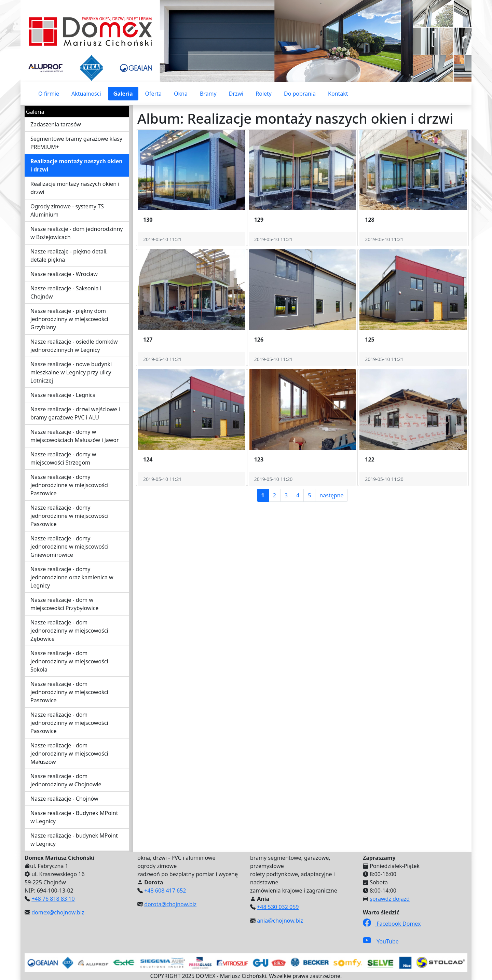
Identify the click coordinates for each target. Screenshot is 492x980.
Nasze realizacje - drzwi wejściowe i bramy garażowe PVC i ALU (75, 413)
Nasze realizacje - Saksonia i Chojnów (66, 292)
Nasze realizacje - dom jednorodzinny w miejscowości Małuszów (69, 754)
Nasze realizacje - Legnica (63, 395)
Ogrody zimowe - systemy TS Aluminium (67, 210)
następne (331, 495)
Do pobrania (300, 94)
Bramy (208, 94)
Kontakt (338, 94)
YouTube (381, 941)
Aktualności (86, 94)
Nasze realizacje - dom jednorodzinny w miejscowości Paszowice (69, 692)
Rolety (264, 94)
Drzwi (236, 94)
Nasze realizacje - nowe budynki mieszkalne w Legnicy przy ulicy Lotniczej (71, 372)
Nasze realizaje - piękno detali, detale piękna (69, 256)
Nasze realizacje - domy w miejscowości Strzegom (63, 458)
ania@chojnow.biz (280, 921)
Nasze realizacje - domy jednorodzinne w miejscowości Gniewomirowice (69, 547)
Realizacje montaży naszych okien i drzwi (77, 165)
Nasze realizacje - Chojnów (64, 799)
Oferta (153, 94)
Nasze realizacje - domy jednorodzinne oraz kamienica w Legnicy (72, 577)
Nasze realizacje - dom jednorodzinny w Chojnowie (66, 780)
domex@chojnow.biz (58, 912)
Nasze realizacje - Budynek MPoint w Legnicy (74, 817)
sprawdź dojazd (390, 899)
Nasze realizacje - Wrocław (64, 274)
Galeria (123, 94)
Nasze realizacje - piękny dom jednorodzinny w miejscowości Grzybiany (69, 319)
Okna (181, 94)
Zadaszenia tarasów (56, 124)
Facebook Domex (392, 924)
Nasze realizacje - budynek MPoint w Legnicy (74, 840)
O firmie (49, 94)
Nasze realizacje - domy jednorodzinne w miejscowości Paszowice (69, 485)
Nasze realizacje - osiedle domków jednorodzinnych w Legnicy (74, 346)
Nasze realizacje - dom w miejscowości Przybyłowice (64, 604)
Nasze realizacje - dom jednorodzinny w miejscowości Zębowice (69, 631)
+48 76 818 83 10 (53, 899)
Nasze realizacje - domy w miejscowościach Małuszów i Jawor (75, 436)
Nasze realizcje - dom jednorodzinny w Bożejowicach (77, 233)
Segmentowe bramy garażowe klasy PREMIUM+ (76, 143)
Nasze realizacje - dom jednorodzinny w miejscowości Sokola (69, 661)
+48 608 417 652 (165, 891)
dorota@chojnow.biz (170, 904)
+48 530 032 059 (278, 907)
